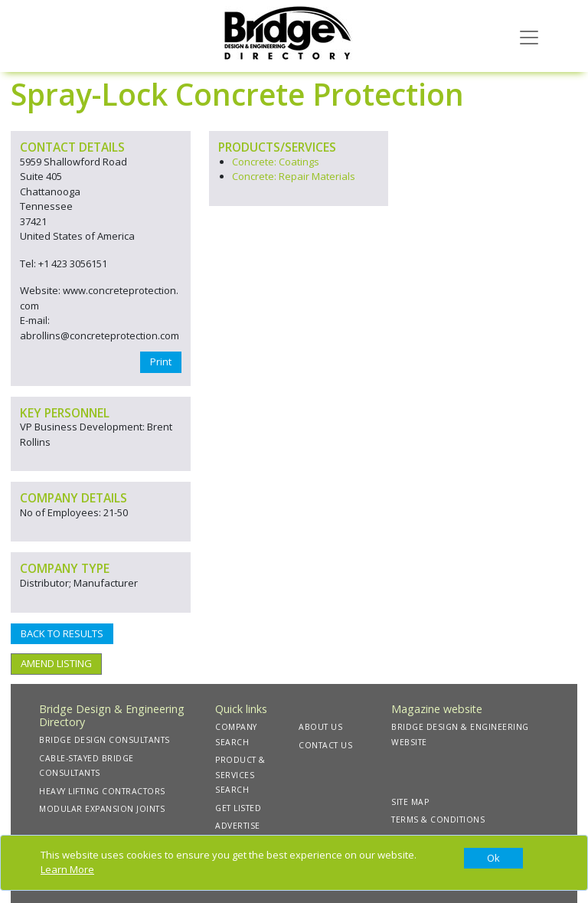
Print (161, 362)
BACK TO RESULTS (62, 633)
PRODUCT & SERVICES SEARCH (240, 775)
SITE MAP (410, 802)
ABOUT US (320, 727)
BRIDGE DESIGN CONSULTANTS (105, 740)
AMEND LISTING (56, 663)
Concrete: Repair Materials (294, 176)
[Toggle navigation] (529, 36)
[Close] (493, 859)
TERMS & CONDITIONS (438, 820)
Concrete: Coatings (276, 162)
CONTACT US (325, 745)
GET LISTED (238, 808)
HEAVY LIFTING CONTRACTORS (102, 791)
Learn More (67, 869)
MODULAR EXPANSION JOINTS (102, 809)
